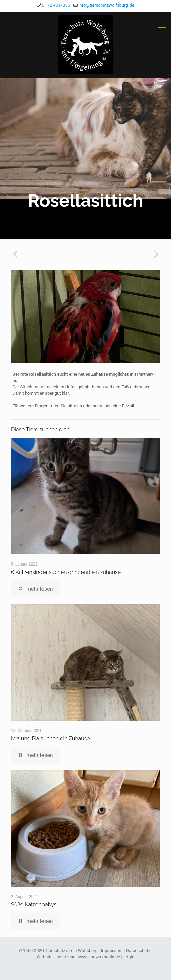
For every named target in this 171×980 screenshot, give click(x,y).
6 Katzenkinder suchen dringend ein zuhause (66, 572)
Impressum (112, 950)
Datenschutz (138, 950)
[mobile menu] (162, 25)
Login (129, 957)
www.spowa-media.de (99, 957)
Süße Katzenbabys (34, 904)
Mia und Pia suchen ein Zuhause (51, 738)
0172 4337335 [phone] (56, 5)
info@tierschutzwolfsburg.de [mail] (106, 5)
